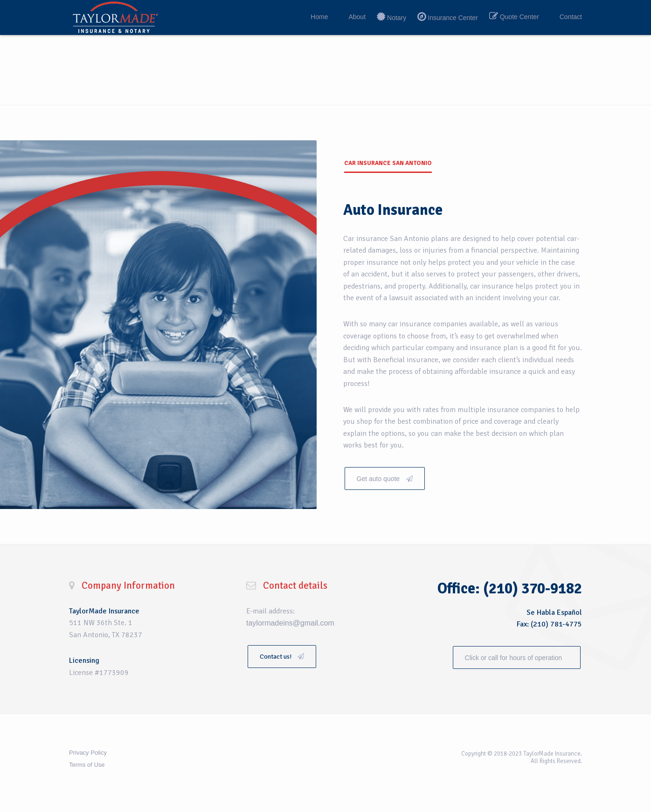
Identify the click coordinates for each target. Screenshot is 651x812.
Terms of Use (87, 765)
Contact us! (282, 657)
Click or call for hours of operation (514, 658)
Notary (397, 18)
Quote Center (519, 17)
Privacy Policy (88, 753)
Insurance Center (453, 18)
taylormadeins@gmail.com (290, 623)
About (357, 17)
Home (319, 17)
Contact (571, 17)
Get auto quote (385, 479)
